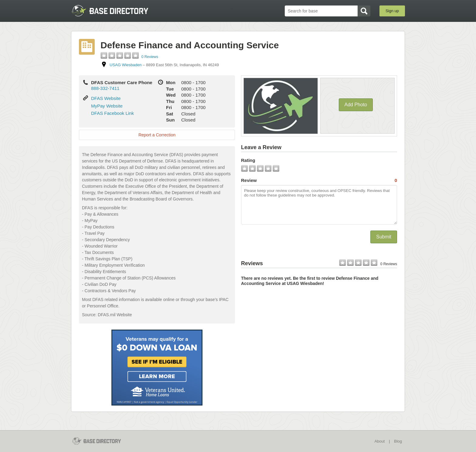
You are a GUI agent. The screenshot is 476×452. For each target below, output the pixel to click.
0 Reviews (150, 57)
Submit (384, 237)
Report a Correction (157, 135)
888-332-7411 (105, 88)
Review (319, 180)
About (379, 441)
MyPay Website (107, 106)
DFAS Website (106, 98)
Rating (248, 160)
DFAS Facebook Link (112, 113)
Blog (398, 441)
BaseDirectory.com (116, 11)
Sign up (392, 11)
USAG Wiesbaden (126, 65)
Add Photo (356, 105)
